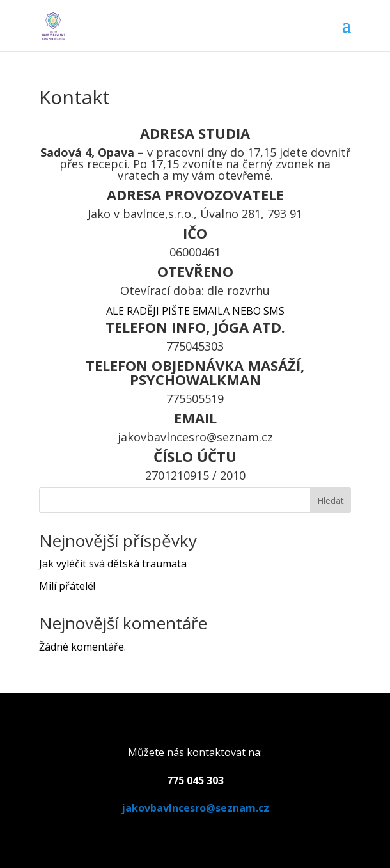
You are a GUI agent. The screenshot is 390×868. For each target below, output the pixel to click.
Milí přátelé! (67, 586)
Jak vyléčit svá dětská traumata (113, 564)
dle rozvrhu (238, 290)
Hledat (331, 501)
